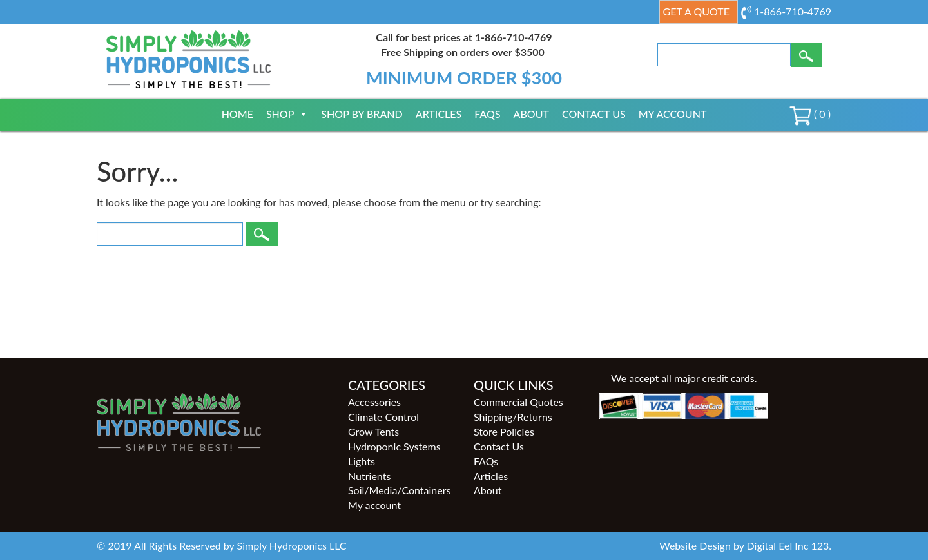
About (531, 114)
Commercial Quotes (518, 402)
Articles (439, 114)
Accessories (374, 402)
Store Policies (504, 431)
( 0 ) (810, 114)
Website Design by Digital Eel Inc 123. (745, 546)
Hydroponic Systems (394, 446)
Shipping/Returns (513, 417)
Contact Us (594, 114)
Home (237, 114)
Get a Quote (696, 11)
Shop (287, 114)
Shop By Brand (362, 114)
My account (673, 114)
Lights (362, 461)
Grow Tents (373, 431)
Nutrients (369, 476)
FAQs (487, 114)
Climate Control (383, 417)
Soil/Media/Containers (399, 490)
